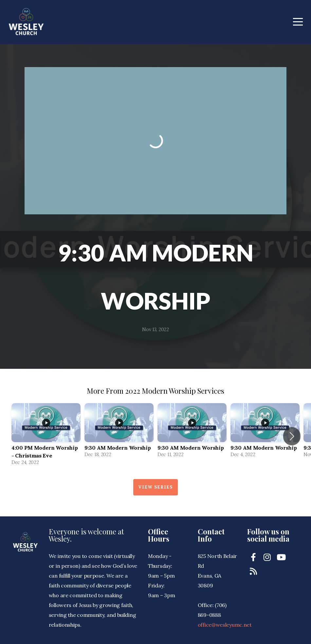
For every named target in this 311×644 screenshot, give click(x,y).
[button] (292, 436)
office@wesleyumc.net (225, 625)
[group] (46, 436)
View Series (155, 487)
